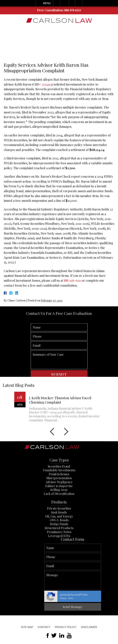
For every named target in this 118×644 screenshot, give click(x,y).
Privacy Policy (66, 627)
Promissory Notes (59, 549)
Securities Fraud (59, 483)
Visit (72, 3)
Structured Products (59, 545)
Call (57, 3)
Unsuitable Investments (59, 487)
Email (65, 3)
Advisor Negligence (59, 499)
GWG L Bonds (59, 537)
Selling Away (59, 507)
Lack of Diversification (59, 511)
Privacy (111, 598)
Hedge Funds (59, 541)
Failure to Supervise (59, 503)
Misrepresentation (59, 495)
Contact (44, 627)
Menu (47, 3)
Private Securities (59, 525)
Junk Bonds (59, 529)
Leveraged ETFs (59, 553)
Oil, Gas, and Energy (59, 533)
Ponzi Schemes (59, 491)
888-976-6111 (73, 10)
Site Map (27, 627)
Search (79, 3)
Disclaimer (89, 627)
